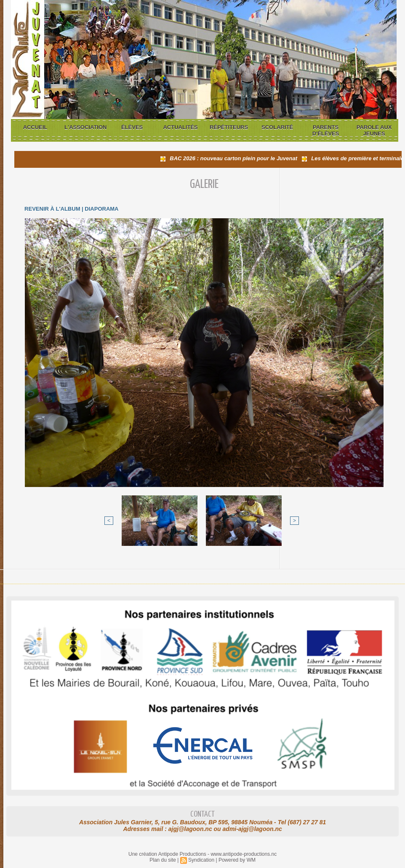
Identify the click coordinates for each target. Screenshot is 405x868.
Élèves (132, 127)
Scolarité (277, 127)
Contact (202, 814)
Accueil (35, 127)
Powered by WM (237, 860)
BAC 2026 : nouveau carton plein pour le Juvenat (236, 158)
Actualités (180, 127)
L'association (85, 127)
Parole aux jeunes (374, 130)
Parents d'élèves (326, 130)
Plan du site (163, 860)
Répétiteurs (229, 127)
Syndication (201, 860)
